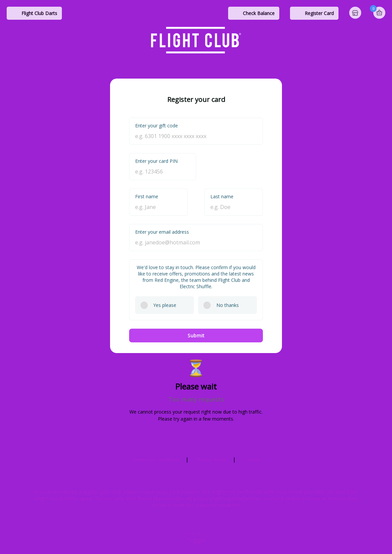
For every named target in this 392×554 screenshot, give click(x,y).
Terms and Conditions (155, 460)
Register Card (319, 13)
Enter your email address (162, 232)
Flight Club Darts (39, 13)
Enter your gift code (157, 126)
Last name (222, 196)
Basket (379, 13)
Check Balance (259, 13)
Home (356, 13)
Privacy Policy (211, 460)
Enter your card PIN (156, 161)
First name (147, 196)
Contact (252, 460)
